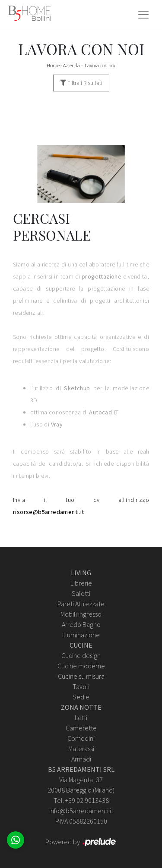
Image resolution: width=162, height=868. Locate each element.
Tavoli (81, 686)
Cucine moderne (81, 666)
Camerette (81, 728)
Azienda (71, 65)
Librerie (81, 583)
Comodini (81, 738)
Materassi (81, 749)
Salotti (81, 593)
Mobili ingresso (81, 614)
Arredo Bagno (81, 624)
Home (53, 65)
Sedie (81, 697)
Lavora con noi (100, 65)
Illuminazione (81, 635)
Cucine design (81, 655)
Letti (81, 718)
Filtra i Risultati (81, 83)
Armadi (81, 759)
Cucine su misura (81, 676)
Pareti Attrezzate (81, 604)
